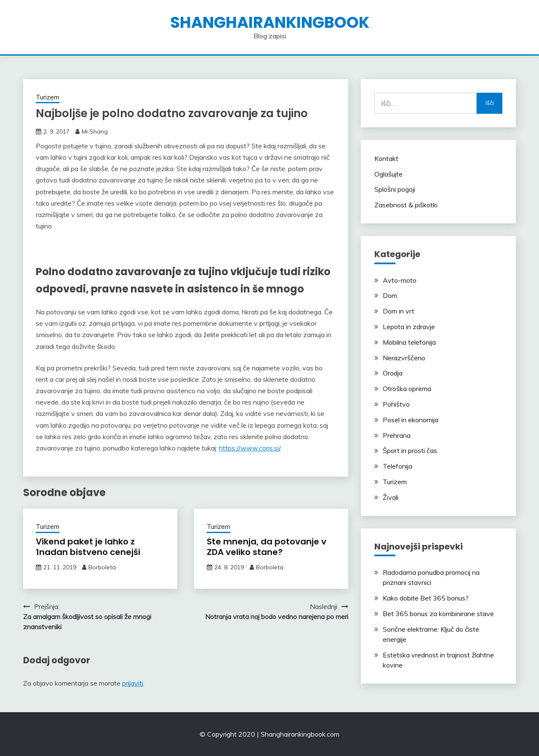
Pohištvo (396, 404)
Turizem (48, 97)
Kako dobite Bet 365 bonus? (426, 598)
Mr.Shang (95, 131)
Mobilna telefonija (409, 342)
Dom (390, 295)
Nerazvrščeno (404, 358)
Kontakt (386, 158)
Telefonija (398, 466)
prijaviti (133, 683)
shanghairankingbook (270, 22)
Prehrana (397, 435)
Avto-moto (400, 280)
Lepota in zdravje (409, 327)
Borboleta (102, 567)
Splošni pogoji (395, 189)
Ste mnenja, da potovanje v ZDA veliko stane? (267, 547)
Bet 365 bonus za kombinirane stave (438, 614)
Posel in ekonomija (411, 420)
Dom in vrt (399, 311)
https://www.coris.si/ (250, 448)
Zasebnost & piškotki (406, 205)
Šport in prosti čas (410, 450)
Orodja (393, 373)
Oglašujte (388, 174)
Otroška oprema (407, 389)
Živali (391, 497)
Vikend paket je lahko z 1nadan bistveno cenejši (88, 547)
